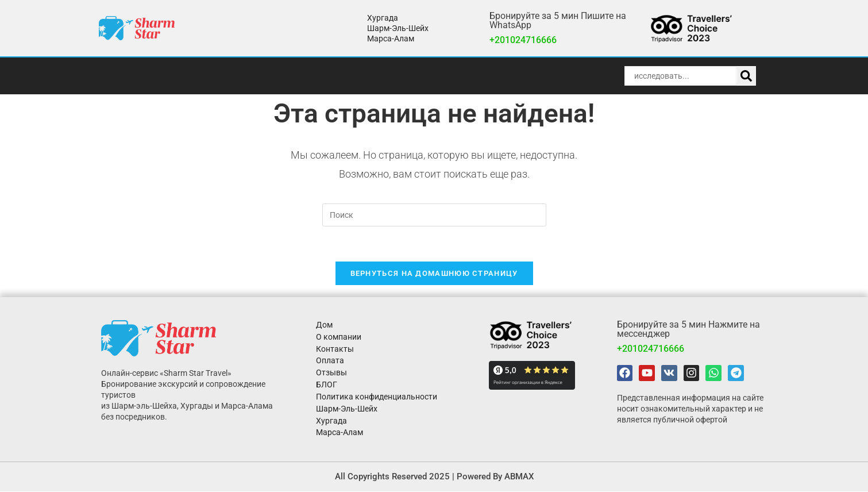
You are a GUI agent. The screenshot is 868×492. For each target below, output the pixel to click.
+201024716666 (523, 40)
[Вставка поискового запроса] (434, 215)
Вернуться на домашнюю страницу (434, 273)
